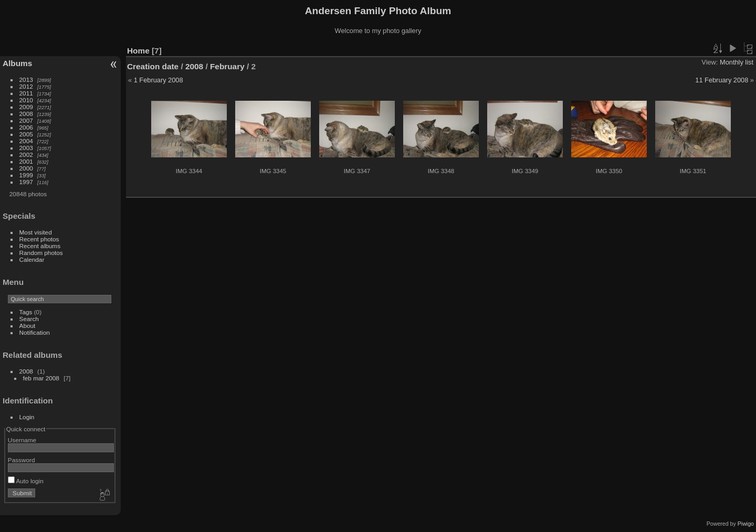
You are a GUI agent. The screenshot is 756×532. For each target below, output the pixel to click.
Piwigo (746, 524)
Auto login (26, 481)
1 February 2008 (159, 80)
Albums (17, 63)
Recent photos (39, 239)
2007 (26, 120)
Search (29, 319)
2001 (26, 161)
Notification (35, 332)
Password (22, 460)
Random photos (41, 253)
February (227, 66)
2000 (26, 168)
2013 (26, 79)
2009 (26, 107)
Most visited (36, 232)
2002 (26, 155)
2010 (26, 100)
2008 (26, 114)
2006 (26, 127)
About (28, 326)
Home (138, 51)
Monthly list (737, 62)
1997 (26, 182)
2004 (26, 141)
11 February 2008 (722, 80)
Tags (26, 312)
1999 (26, 175)
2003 (26, 148)
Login (27, 417)
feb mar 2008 (41, 378)
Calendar (32, 259)
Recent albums (40, 246)
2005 (26, 134)
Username (22, 440)
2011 (26, 93)
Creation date (153, 66)
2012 (26, 86)
